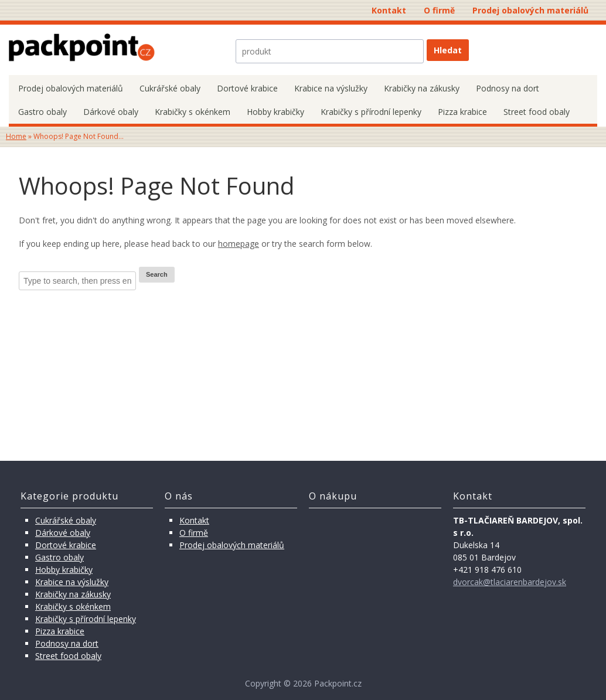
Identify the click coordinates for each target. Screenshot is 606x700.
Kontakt (389, 10)
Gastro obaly (42, 112)
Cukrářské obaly (170, 88)
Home (16, 136)
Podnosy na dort (508, 88)
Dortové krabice (247, 88)
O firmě (439, 10)
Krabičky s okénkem (193, 112)
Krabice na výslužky (331, 88)
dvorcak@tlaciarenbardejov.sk (510, 582)
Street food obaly (537, 112)
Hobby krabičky (275, 112)
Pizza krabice (462, 112)
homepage (239, 244)
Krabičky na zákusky (422, 88)
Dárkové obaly (111, 112)
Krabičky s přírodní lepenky (371, 112)
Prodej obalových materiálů (530, 10)
